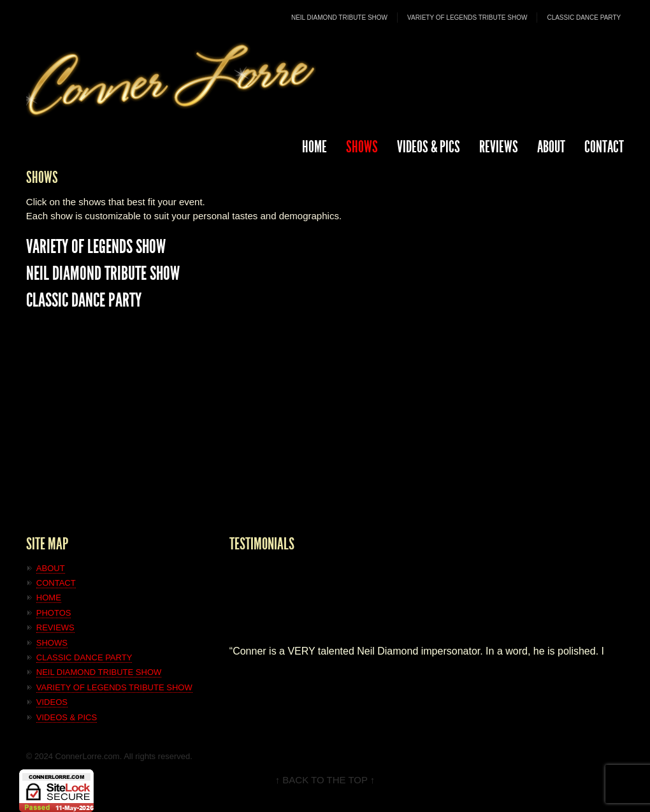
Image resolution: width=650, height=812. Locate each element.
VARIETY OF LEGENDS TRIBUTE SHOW (467, 18)
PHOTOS (54, 613)
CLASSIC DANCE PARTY (584, 18)
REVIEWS (499, 147)
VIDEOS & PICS (67, 717)
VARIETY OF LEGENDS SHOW (96, 247)
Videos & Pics (429, 147)
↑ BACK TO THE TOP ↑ (325, 780)
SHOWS (362, 147)
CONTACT (604, 147)
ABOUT (551, 147)
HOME (314, 147)
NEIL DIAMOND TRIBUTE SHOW (339, 18)
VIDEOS (52, 702)
